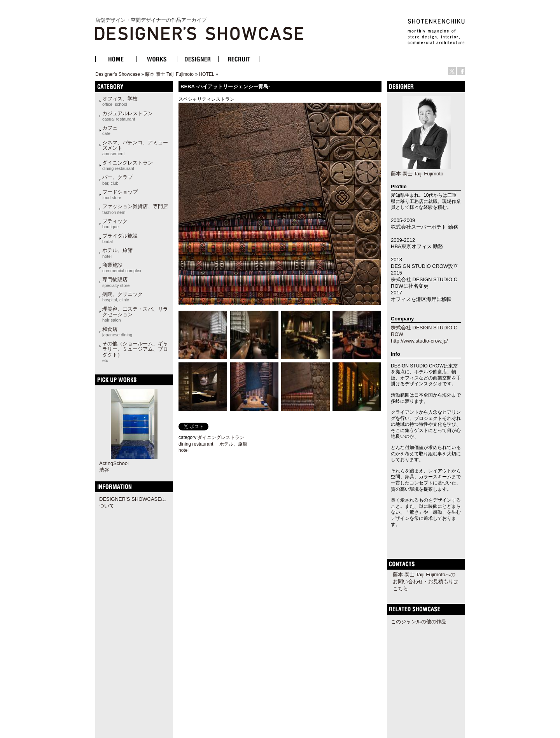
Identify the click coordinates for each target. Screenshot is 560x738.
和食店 (117, 332)
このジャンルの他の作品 (419, 622)
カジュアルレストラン (128, 116)
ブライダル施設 (120, 238)
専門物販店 (116, 282)
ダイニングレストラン (128, 165)
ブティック (115, 224)
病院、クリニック (122, 297)
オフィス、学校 (120, 101)
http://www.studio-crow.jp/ (419, 341)
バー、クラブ (117, 180)
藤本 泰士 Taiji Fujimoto (169, 74)
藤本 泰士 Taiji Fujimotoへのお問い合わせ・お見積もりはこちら (426, 581)
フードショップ (120, 194)
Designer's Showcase (118, 74)
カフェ (110, 130)
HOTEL (206, 74)
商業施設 (122, 268)
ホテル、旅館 (117, 253)
